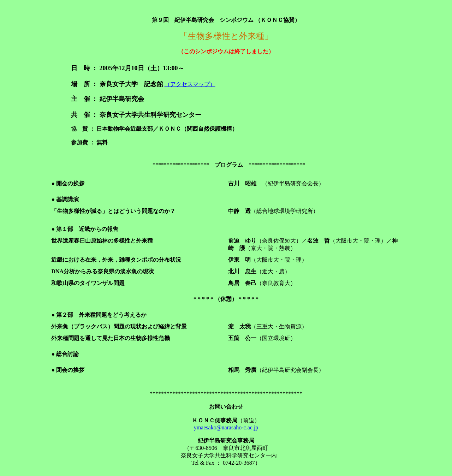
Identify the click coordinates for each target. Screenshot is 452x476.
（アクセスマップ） (190, 84)
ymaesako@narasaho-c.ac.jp (226, 427)
